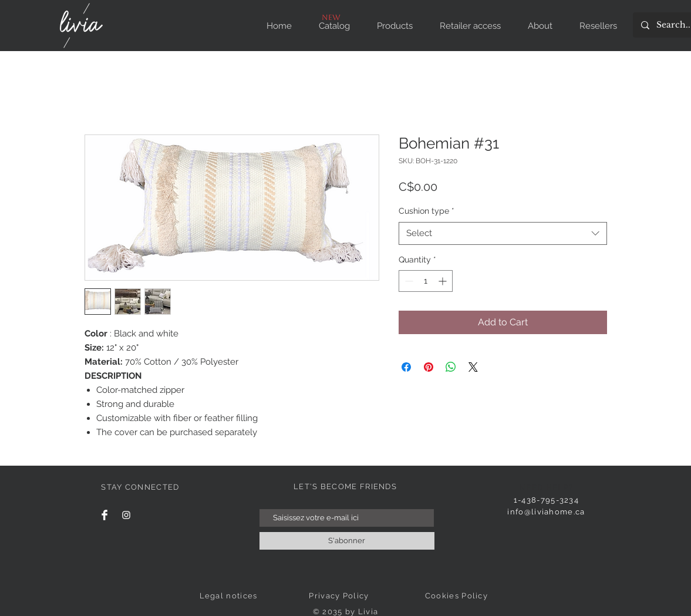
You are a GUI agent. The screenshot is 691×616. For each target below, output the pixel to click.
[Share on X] (473, 367)
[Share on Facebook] (406, 367)
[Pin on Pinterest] (429, 367)
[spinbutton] (426, 281)
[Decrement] (408, 281)
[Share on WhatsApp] (451, 367)
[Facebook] (105, 515)
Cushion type (427, 211)
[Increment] (444, 281)
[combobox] (503, 233)
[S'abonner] (347, 541)
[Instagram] (126, 515)
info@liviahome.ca (546, 512)
